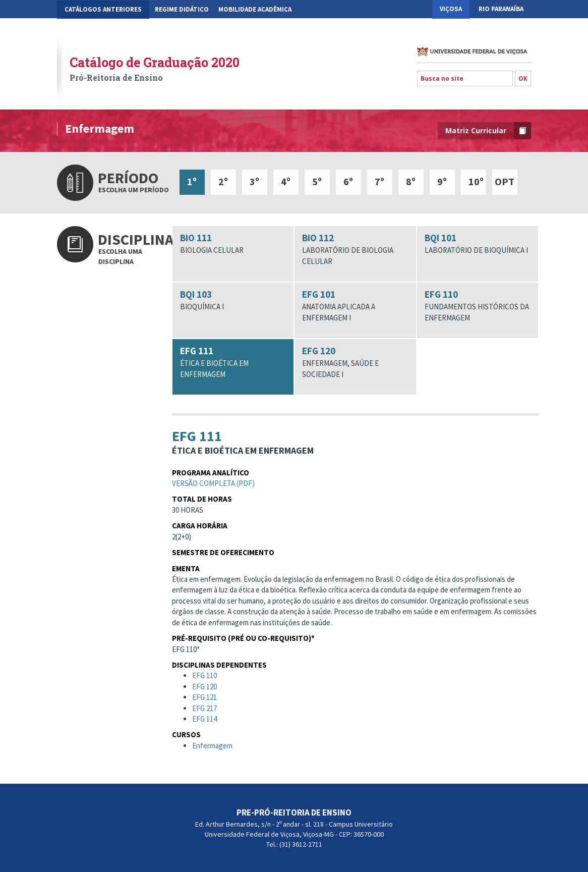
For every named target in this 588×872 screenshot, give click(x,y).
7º (379, 181)
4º (286, 181)
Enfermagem (212, 748)
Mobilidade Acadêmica (255, 9)
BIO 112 (355, 249)
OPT (505, 181)
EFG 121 (204, 699)
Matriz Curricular (488, 131)
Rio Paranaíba (501, 9)
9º (442, 181)
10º (476, 181)
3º (254, 181)
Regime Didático (182, 9)
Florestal (506, 28)
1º (192, 181)
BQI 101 (478, 244)
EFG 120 (355, 362)
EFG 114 (204, 721)
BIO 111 (233, 244)
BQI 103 (233, 300)
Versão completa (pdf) (213, 485)
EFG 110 (478, 306)
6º (348, 181)
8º (411, 181)
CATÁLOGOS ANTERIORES (103, 9)
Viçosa (451, 9)
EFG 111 (233, 362)
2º (223, 181)
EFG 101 (355, 306)
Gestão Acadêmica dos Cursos (112, 28)
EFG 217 (204, 710)
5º (317, 181)
